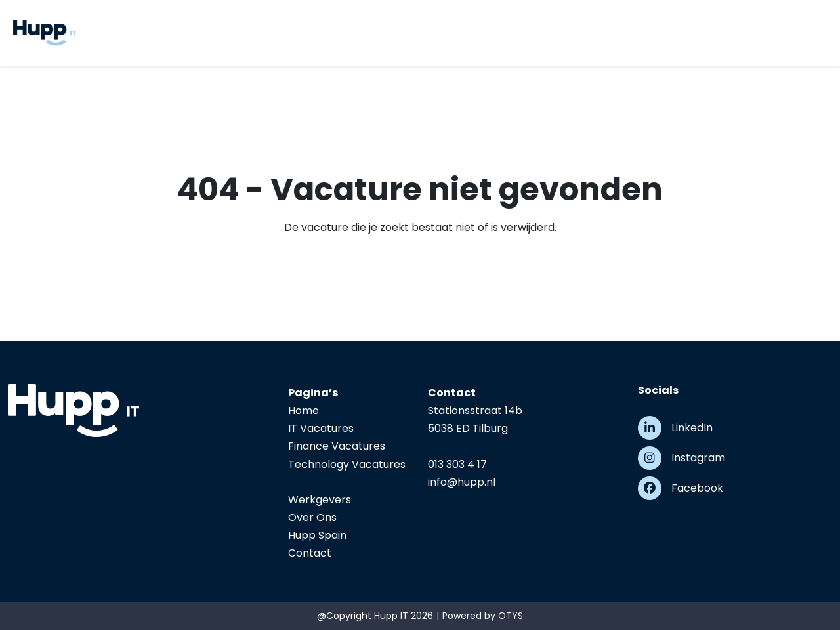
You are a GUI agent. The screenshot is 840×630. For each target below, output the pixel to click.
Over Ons (312, 517)
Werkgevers (320, 500)
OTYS (511, 616)
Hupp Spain (317, 535)
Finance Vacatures (337, 446)
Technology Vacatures (347, 464)
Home (304, 410)
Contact (310, 553)
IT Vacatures (321, 428)
